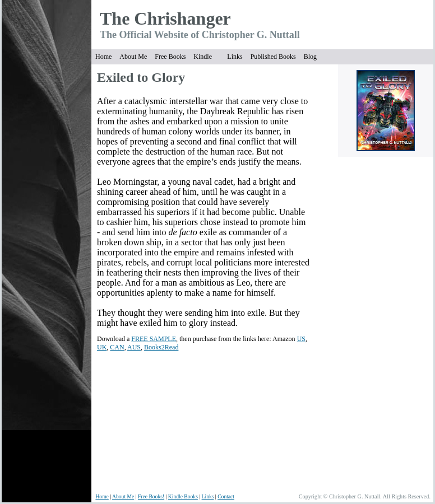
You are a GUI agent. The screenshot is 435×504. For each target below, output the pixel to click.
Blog (310, 57)
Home (103, 57)
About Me (133, 57)
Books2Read (161, 347)
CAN (117, 347)
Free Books (170, 57)
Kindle (203, 57)
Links (235, 57)
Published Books (273, 57)
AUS (134, 347)
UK (102, 347)
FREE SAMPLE (154, 339)
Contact (226, 496)
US (301, 339)
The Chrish (144, 18)
